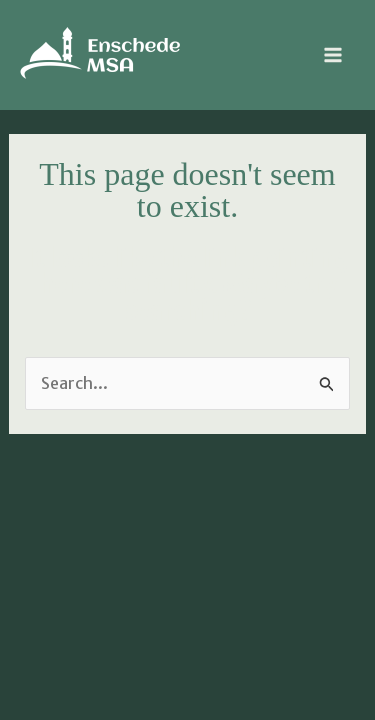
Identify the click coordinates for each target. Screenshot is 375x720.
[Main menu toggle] (333, 55)
